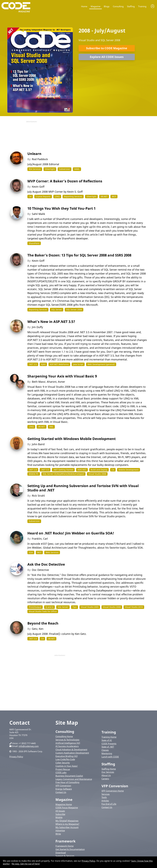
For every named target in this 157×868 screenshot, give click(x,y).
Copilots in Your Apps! (67, 766)
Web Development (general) (101, 364)
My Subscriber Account (67, 827)
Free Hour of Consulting (67, 782)
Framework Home (65, 846)
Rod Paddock (40, 159)
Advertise (60, 830)
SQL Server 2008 (74, 310)
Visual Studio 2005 (90, 607)
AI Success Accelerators (67, 746)
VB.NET (104, 196)
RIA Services (35, 169)
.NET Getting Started (63, 470)
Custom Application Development (72, 753)
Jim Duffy (37, 327)
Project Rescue (63, 769)
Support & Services (65, 856)
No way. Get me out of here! (26, 864)
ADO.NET (82, 470)
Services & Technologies (67, 740)
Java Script (78, 364)
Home (84, 6)
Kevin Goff (38, 187)
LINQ (57, 196)
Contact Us (61, 792)
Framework (66, 841)
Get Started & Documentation (70, 849)
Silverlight (50, 169)
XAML (77, 169)
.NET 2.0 (33, 470)
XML (51, 427)
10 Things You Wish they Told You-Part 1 (61, 208)
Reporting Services (73, 196)
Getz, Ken (38, 629)
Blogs (107, 6)
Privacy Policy (16, 757)
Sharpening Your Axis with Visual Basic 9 (62, 376)
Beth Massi (39, 382)
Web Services (52, 552)
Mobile (59, 817)
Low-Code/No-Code (65, 759)
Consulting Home (64, 736)
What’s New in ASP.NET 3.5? (51, 322)
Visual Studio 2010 (134, 607)
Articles (105, 801)
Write (58, 834)
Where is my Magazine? (67, 824)
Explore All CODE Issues (107, 57)
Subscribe (60, 814)
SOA (31, 552)
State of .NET (108, 747)
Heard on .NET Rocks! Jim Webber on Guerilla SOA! (71, 533)
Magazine (96, 6)
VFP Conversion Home (113, 791)
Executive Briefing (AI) (67, 756)
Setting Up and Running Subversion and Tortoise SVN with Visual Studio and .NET (83, 488)
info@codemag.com (29, 746)
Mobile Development (129, 470)
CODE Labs (61, 772)
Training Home (109, 737)
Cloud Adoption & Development (71, 749)
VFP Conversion (63, 786)
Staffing (131, 6)
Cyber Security (63, 763)
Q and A (49, 607)
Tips (75, 607)
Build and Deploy (99, 470)
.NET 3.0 (33, 639)
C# (30, 196)
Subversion (65, 169)
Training (142, 6)
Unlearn (34, 154)
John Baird (38, 444)
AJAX (43, 364)
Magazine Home (64, 804)
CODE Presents (109, 744)
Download (61, 853)
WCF (114, 196)
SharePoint (34, 243)
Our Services (108, 772)
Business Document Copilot (69, 776)
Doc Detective (40, 570)
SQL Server (57, 310)
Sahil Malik (38, 214)
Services (106, 794)
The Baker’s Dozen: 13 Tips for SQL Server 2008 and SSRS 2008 (79, 255)
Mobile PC (34, 474)
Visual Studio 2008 (97, 474)
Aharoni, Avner (56, 382)
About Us (106, 775)
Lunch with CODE (110, 757)
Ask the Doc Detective (46, 564)
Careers (105, 779)
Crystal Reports (43, 196)
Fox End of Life (109, 804)
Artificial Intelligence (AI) (68, 743)
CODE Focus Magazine (67, 807)
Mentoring (107, 753)
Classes (105, 750)
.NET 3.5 (33, 364)
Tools (104, 797)
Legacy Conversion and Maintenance (74, 779)
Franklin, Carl (40, 539)
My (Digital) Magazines (67, 821)
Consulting (118, 6)
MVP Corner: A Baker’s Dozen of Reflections (65, 181)
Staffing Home (109, 769)
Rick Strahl (38, 496)
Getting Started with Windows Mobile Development (72, 439)
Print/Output (35, 607)
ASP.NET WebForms (59, 364)
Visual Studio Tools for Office (43, 611)
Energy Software (64, 789)
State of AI (107, 740)
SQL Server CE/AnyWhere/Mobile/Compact (63, 474)
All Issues (60, 811)
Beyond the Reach (43, 623)
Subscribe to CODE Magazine (107, 48)
